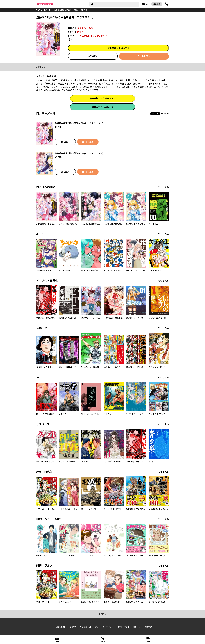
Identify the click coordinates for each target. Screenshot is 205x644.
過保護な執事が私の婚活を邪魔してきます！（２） (79, 153)
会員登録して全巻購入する (103, 98)
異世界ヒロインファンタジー (94, 36)
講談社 (81, 32)
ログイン (146, 4)
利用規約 (72, 627)
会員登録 (157, 4)
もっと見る (163, 187)
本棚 (148, 641)
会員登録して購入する (118, 48)
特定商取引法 (86, 627)
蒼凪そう (82, 28)
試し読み (93, 56)
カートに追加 (144, 56)
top (38, 10)
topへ (102, 614)
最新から (165, 114)
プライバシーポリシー (104, 627)
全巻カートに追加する (103, 107)
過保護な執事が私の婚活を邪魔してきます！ (72, 10)
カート (103, 641)
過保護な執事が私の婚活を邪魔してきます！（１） (79, 123)
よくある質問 (59, 627)
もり (91, 28)
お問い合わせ (123, 627)
